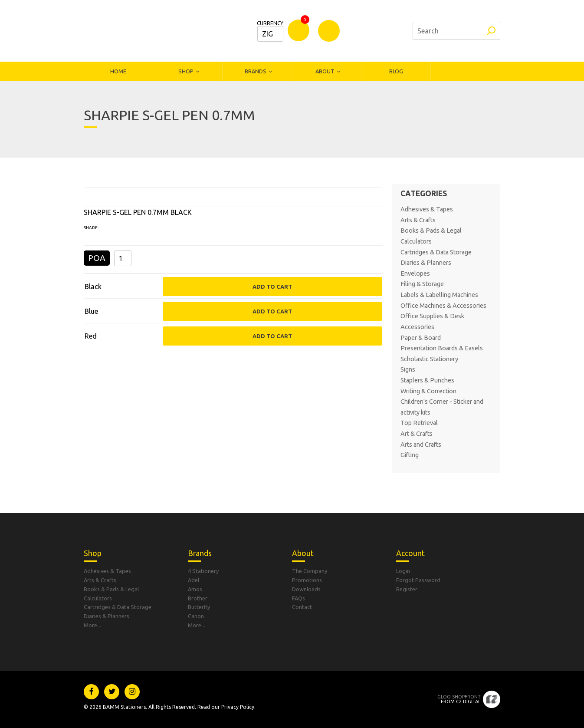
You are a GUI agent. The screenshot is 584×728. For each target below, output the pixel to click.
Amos (195, 589)
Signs (408, 369)
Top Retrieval (419, 423)
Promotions (307, 580)
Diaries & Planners (426, 263)
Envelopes (415, 273)
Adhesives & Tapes (427, 209)
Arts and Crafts (421, 445)
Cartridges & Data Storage (436, 252)
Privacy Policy (238, 707)
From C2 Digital (459, 699)
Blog (396, 71)
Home (118, 71)
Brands (256, 71)
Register (407, 589)
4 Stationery (203, 571)
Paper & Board (421, 338)
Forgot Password (418, 580)
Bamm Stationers (142, 31)
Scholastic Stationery (429, 359)
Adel (194, 580)
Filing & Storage (422, 284)
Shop (186, 71)
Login (403, 571)
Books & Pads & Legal (431, 231)
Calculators (416, 241)
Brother (198, 598)
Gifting (410, 455)
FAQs (299, 598)
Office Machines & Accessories (443, 306)
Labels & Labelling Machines (439, 295)
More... (92, 625)
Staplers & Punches (427, 380)
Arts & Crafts (418, 220)
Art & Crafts (417, 434)
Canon (196, 616)
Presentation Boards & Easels (442, 348)
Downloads (306, 589)
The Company (310, 571)
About (325, 71)
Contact (302, 607)
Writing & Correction (428, 391)
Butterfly (199, 607)
